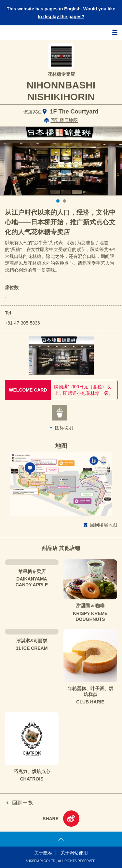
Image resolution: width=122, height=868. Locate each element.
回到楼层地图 (64, 120)
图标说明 (64, 428)
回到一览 (22, 803)
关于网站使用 (74, 853)
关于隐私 (43, 853)
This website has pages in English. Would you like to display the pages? (61, 13)
